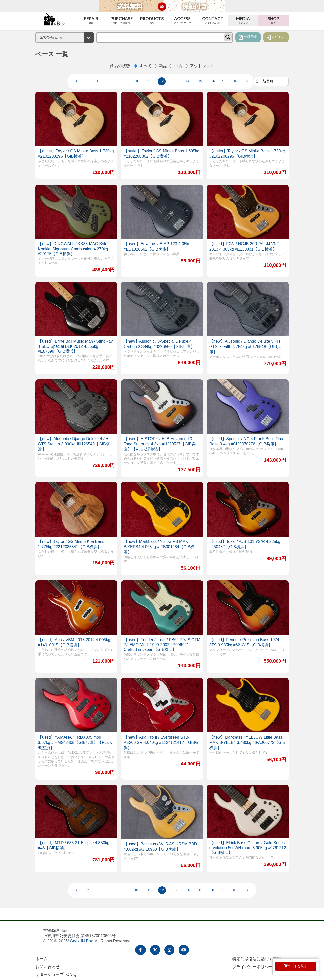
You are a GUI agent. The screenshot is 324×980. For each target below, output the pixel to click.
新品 (163, 66)
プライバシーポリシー (253, 967)
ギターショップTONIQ (56, 975)
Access (182, 20)
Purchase (121, 20)
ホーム (42, 959)
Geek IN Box (81, 941)
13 (175, 81)
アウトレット (202, 66)
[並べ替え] (271, 81)
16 (213, 81)
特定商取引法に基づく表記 (257, 959)
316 (234, 81)
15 (200, 81)
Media (243, 20)
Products (152, 20)
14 (187, 81)
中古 (178, 66)
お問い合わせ (48, 967)
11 (149, 81)
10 (136, 81)
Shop (273, 20)
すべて (146, 66)
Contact (213, 20)
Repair (91, 20)
